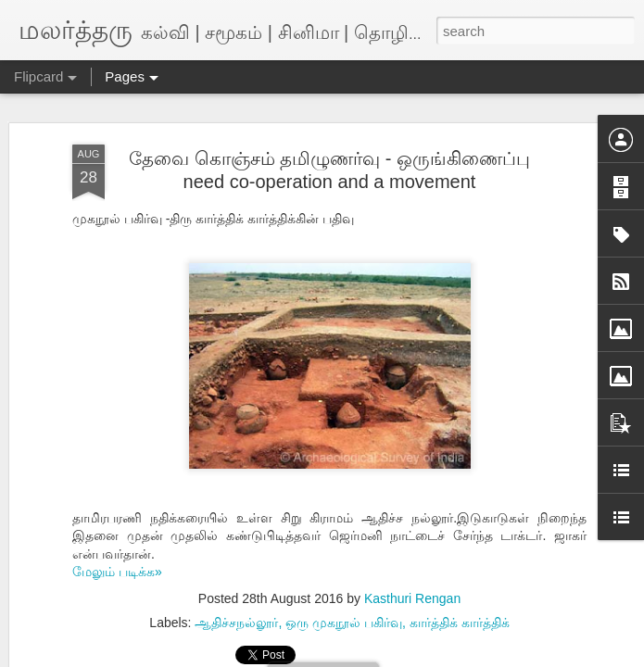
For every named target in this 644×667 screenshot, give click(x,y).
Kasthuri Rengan (412, 598)
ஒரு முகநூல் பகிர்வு (344, 623)
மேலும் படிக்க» (117, 572)
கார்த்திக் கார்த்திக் (460, 623)
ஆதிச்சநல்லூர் (236, 623)
